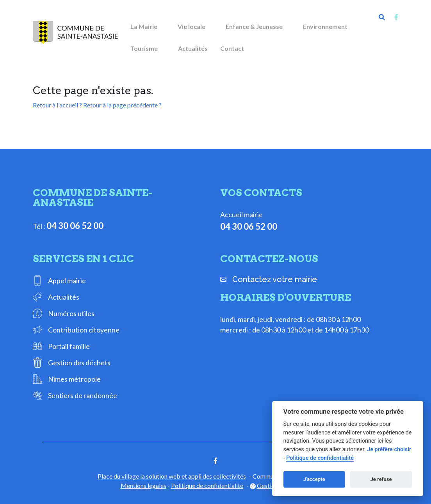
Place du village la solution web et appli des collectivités (172, 476)
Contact (232, 48)
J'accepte (314, 479)
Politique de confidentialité (207, 485)
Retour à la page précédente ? (122, 105)
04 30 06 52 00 (75, 226)
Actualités (193, 48)
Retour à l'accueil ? (57, 105)
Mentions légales (143, 485)
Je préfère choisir (389, 449)
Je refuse (381, 479)
